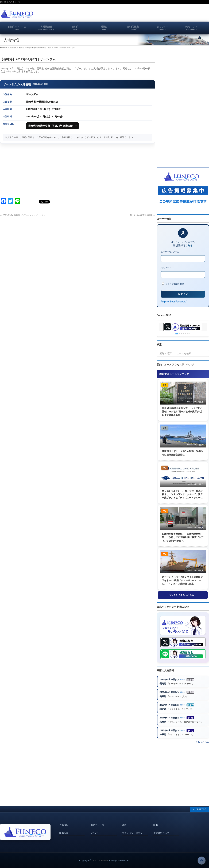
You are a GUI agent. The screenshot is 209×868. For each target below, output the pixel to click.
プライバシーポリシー (133, 829)
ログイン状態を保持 (173, 284)
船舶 (156, 821)
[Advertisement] (168, 15)
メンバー (95, 829)
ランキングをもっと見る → (183, 595)
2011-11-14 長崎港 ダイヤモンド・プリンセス (23, 215)
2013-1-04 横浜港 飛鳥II (143, 215)
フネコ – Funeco (100, 857)
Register (165, 302)
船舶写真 (64, 829)
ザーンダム (32, 94)
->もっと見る (202, 743)
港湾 (124, 821)
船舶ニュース (97, 821)
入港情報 (64, 821)
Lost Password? (179, 302)
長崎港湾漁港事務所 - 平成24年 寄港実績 (52, 126)
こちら (189, 245)
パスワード (166, 268)
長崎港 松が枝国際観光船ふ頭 (42, 102)
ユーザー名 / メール (170, 252)
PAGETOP (201, 805)
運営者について (161, 829)
